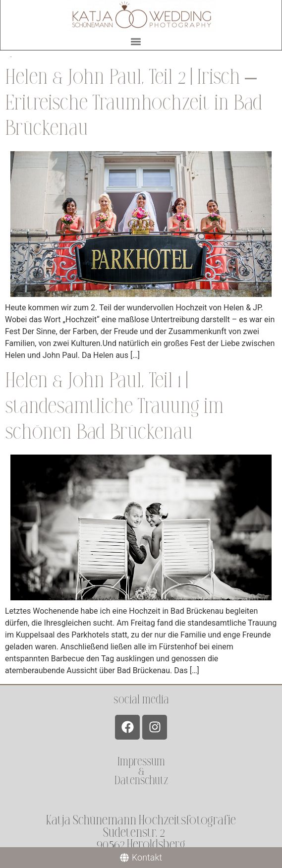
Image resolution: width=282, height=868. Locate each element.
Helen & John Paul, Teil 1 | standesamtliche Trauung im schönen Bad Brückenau (114, 406)
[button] (136, 40)
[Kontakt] (141, 858)
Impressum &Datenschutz (141, 771)
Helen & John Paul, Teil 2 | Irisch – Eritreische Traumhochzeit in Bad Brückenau (134, 103)
